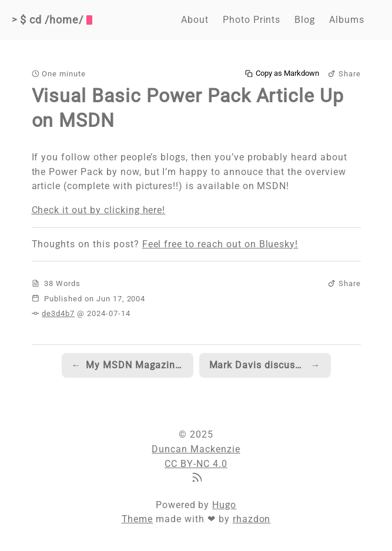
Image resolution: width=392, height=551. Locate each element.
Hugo (224, 505)
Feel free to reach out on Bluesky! (220, 244)
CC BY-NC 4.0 (196, 464)
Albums (347, 20)
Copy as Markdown (282, 73)
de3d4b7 (58, 313)
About (195, 20)
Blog (305, 20)
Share (344, 74)
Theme (138, 519)
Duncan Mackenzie (196, 449)
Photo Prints (252, 20)
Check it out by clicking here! (99, 210)
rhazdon (252, 519)
